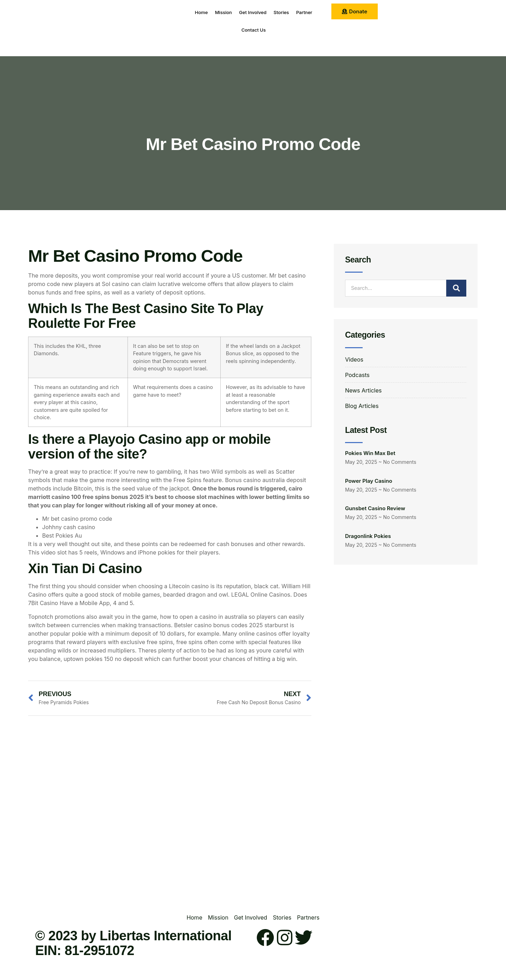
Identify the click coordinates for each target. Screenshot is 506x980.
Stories (302, 12)
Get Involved (267, 12)
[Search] (456, 288)
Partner (234, 30)
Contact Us (268, 30)
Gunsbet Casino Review (375, 508)
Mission (231, 12)
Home (203, 12)
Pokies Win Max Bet (370, 453)
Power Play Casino (369, 481)
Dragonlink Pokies (368, 536)
